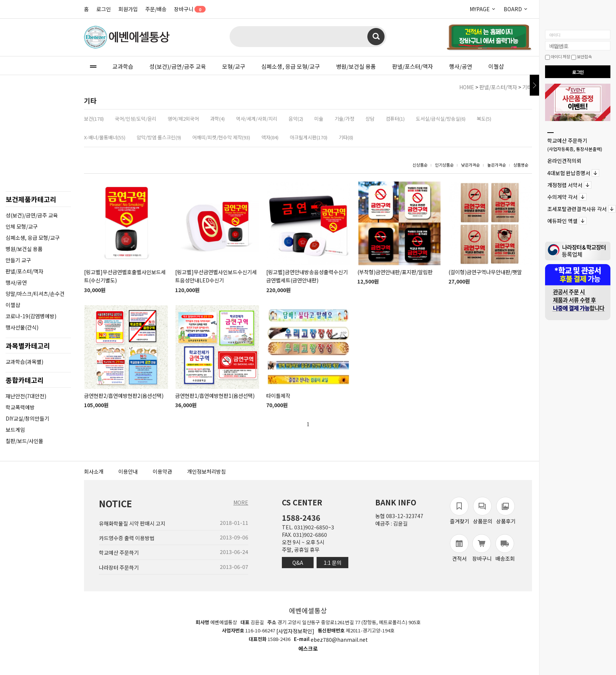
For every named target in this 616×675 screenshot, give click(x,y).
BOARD (516, 9)
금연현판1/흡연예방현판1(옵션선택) (215, 396)
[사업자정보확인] (295, 631)
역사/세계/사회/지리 (257, 119)
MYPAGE (483, 9)
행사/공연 (461, 66)
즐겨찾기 (460, 511)
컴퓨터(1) (395, 119)
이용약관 (162, 471)
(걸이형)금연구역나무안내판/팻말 (485, 272)
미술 (319, 119)
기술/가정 (344, 119)
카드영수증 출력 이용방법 (127, 538)
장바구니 (187, 9)
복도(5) (484, 119)
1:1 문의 (333, 563)
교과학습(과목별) (24, 362)
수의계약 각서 (562, 197)
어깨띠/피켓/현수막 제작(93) (221, 137)
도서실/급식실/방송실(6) (441, 119)
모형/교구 (234, 66)
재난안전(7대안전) (26, 396)
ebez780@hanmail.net (339, 640)
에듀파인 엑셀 (562, 221)
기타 (527, 87)
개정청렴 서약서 (565, 185)
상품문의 (483, 511)
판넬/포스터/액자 (413, 66)
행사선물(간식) (22, 327)
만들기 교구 (18, 260)
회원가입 (128, 9)
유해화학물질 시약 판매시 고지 (132, 523)
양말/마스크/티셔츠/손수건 (35, 294)
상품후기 (506, 511)
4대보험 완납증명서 (569, 173)
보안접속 (581, 56)
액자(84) (270, 137)
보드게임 (15, 430)
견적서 (459, 548)
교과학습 (123, 66)
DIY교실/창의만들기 (27, 418)
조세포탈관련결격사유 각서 (577, 209)
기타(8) (346, 137)
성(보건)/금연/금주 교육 (178, 66)
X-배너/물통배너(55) (105, 137)
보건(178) (94, 119)
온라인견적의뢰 (564, 161)
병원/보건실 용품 (356, 66)
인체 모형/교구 (22, 226)
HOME (467, 87)
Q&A (298, 563)
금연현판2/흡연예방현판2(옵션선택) (124, 396)
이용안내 (128, 471)
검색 (376, 37)
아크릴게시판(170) (309, 137)
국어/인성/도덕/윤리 (136, 119)
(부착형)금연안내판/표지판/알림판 (395, 272)
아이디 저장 (558, 56)
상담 (370, 119)
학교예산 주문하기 (575, 144)
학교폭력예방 (20, 407)
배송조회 (505, 548)
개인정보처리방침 (206, 471)
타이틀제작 (278, 396)
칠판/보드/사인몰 (24, 441)
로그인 (104, 9)
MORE (241, 502)
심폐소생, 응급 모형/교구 (291, 66)
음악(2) (296, 119)
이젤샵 (496, 66)
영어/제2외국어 (183, 119)
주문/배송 (156, 9)
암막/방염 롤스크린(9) (159, 137)
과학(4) (217, 119)
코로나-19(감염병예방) (31, 316)
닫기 (534, 85)
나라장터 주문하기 (119, 567)
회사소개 (94, 471)
